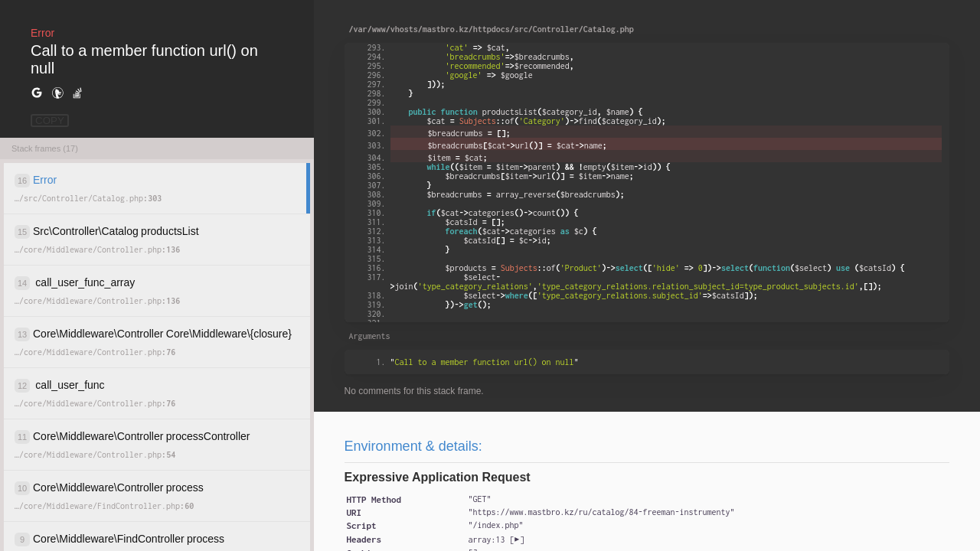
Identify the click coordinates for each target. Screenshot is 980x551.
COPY (50, 121)
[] (496, 540)
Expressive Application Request (438, 477)
